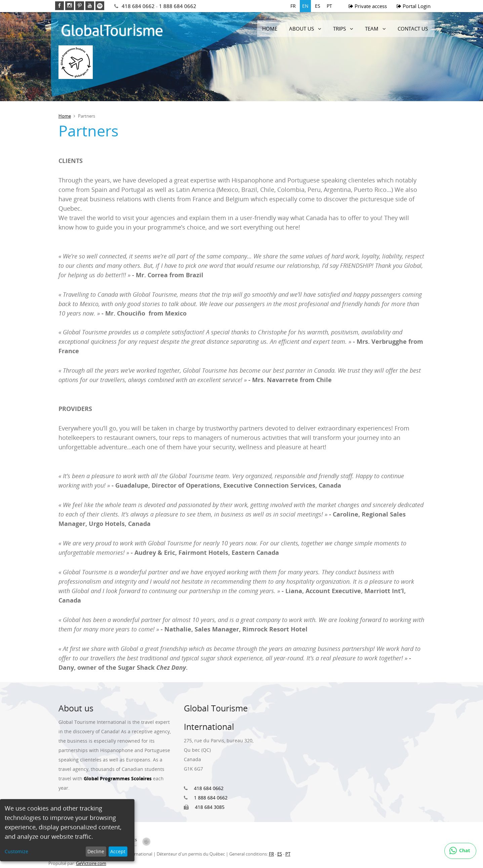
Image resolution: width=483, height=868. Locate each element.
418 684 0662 (138, 6)
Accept (118, 851)
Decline (96, 851)
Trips (339, 29)
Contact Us (413, 29)
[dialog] (67, 830)
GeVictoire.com (91, 863)
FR (293, 6)
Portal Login (414, 6)
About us (301, 29)
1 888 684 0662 (178, 6)
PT (329, 6)
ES (318, 6)
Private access (368, 6)
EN (305, 6)
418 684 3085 (210, 807)
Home (270, 29)
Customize (16, 851)
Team (372, 29)
